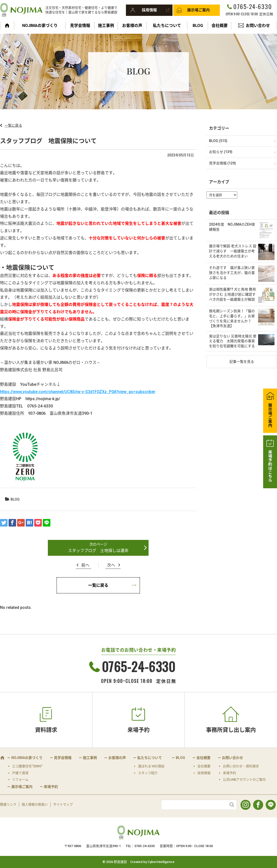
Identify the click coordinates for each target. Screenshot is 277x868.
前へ (85, 565)
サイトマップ (63, 804)
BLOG (198, 26)
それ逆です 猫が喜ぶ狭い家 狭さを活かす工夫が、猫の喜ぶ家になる (232, 273)
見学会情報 (80, 26)
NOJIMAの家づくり (40, 26)
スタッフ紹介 (148, 773)
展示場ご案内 (198, 10)
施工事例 (106, 26)
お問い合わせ (258, 26)
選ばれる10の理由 (151, 766)
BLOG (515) (218, 141)
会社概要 (220, 26)
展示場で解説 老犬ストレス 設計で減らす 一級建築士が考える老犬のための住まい (233, 251)
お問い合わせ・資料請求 (241, 766)
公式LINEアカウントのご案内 (244, 779)
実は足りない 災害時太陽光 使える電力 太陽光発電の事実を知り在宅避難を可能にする (233, 341)
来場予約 (138, 730)
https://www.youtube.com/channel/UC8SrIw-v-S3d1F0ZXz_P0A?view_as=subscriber (78, 392)
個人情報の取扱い (35, 804)
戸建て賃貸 (20, 773)
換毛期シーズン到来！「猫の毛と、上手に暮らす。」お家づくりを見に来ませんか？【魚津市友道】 (232, 318)
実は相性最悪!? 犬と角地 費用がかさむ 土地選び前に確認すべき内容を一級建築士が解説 (232, 294)
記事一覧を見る (242, 362)
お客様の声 (132, 26)
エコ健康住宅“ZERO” (27, 766)
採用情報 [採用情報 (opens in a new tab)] (204, 773)
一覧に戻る (13, 125)
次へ (111, 565)
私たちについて (167, 26)
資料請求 (46, 730)
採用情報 (149, 10)
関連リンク (8, 804)
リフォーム (20, 779)
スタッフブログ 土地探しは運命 (98, 551)
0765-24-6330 (253, 6)
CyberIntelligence (161, 862)
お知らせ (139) (221, 152)
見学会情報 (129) (222, 163)
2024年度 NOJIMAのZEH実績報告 (232, 227)
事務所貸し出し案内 (231, 730)
